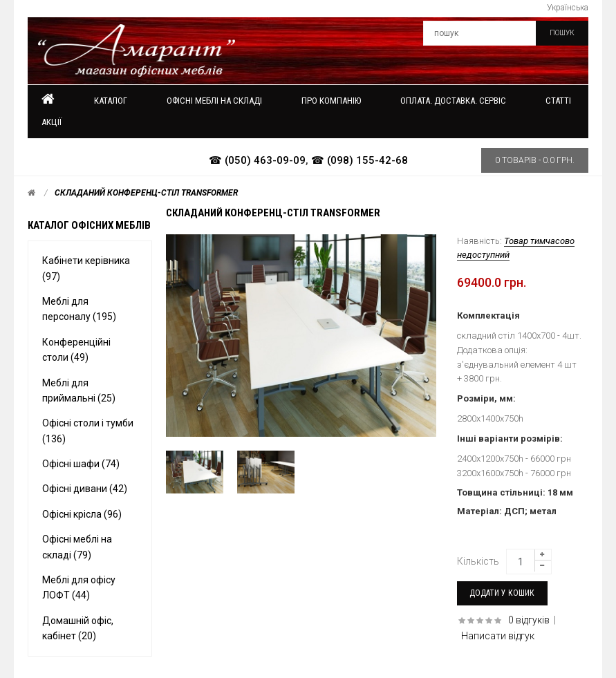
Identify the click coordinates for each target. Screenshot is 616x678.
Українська (568, 8)
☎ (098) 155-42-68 (360, 160)
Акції (52, 122)
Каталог (111, 101)
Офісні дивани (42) (85, 489)
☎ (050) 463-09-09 (257, 160)
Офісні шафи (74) (81, 464)
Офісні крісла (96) (82, 514)
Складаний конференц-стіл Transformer (146, 193)
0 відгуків (529, 620)
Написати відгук (498, 636)
